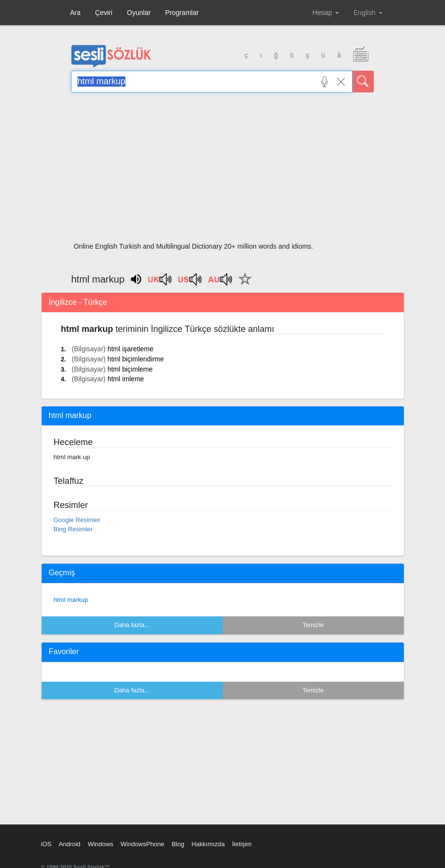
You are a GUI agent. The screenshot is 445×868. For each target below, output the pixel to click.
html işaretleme (130, 349)
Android (69, 844)
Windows (100, 844)
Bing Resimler (73, 529)
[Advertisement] (222, 170)
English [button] (368, 13)
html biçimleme (130, 369)
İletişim (242, 844)
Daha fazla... (132, 625)
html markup (71, 600)
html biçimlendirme (136, 359)
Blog (178, 844)
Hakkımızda (208, 844)
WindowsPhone (142, 844)
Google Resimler (77, 520)
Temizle (313, 625)
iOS (46, 844)
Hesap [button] (325, 13)
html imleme (126, 379)
